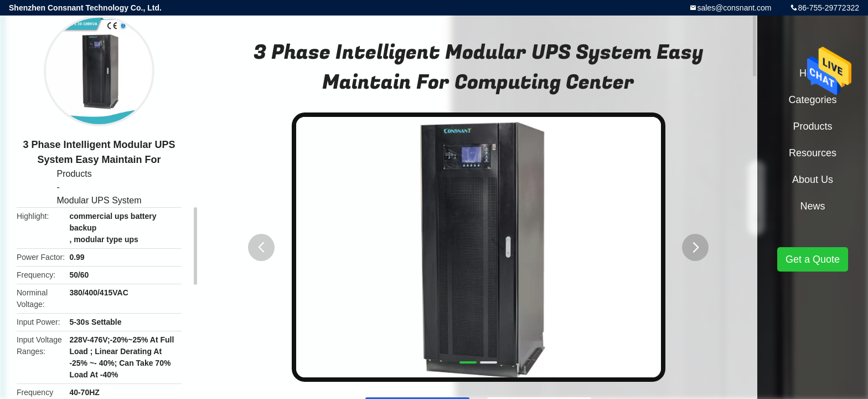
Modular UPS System (99, 200)
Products (74, 174)
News (812, 206)
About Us (813, 180)
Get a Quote (813, 259)
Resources (813, 153)
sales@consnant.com (734, 8)
